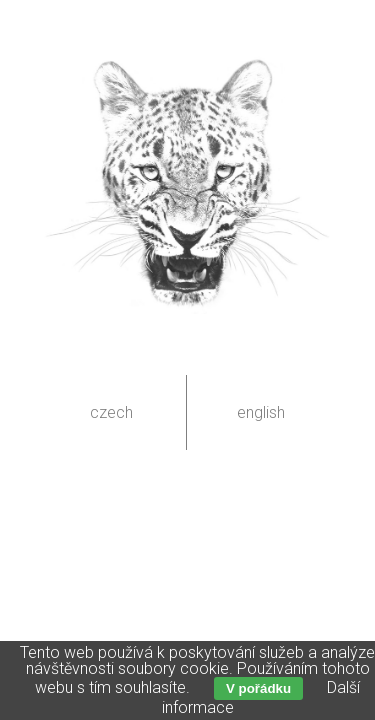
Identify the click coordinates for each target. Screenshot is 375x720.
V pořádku (258, 688)
